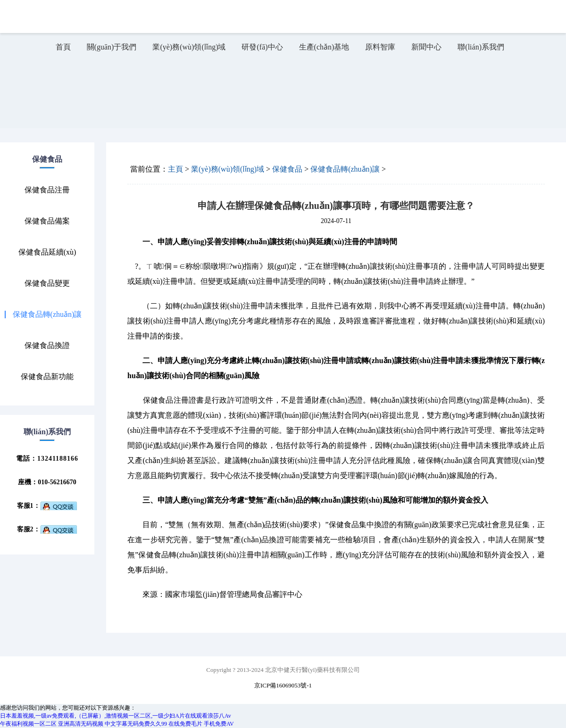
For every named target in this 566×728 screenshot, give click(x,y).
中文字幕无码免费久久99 (136, 724)
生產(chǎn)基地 (324, 47)
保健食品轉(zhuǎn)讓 (47, 314)
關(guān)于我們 (112, 47)
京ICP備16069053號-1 (283, 685)
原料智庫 (380, 47)
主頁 (175, 169)
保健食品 (287, 169)
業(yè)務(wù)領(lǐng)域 (189, 47)
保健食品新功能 (47, 377)
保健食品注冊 (47, 190)
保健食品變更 (47, 283)
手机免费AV (219, 724)
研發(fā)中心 (262, 47)
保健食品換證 (47, 346)
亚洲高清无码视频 (81, 724)
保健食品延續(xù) (47, 252)
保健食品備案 (47, 221)
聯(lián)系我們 (481, 47)
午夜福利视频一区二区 (28, 724)
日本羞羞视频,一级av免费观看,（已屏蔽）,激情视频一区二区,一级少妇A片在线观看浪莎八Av (116, 716)
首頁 (63, 47)
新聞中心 (426, 47)
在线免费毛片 (185, 724)
